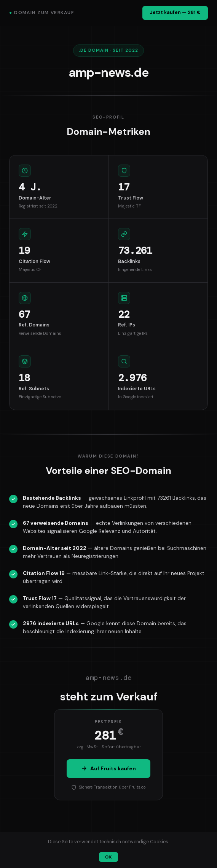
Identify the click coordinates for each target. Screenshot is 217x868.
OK (108, 857)
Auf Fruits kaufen (108, 768)
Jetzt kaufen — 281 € (175, 13)
